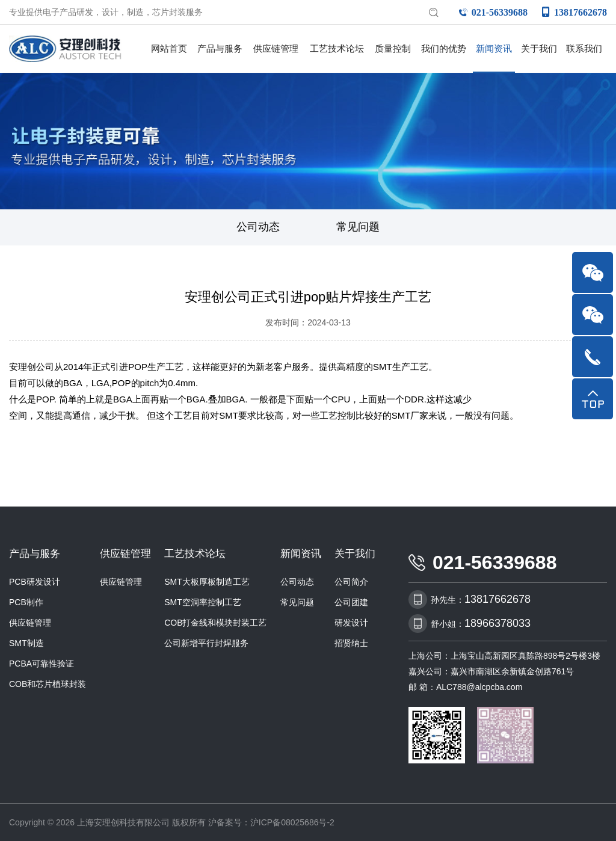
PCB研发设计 (35, 581)
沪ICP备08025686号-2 (292, 821)
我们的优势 (444, 48)
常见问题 (358, 226)
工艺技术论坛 (337, 48)
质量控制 (393, 48)
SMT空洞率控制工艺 (203, 601)
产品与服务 (220, 48)
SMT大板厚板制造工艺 (207, 581)
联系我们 (584, 48)
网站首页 (169, 48)
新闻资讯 (494, 48)
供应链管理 (276, 48)
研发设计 (351, 621)
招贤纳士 (351, 642)
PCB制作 (26, 601)
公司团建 (351, 601)
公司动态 (258, 226)
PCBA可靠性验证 (42, 662)
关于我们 (539, 48)
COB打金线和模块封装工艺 (215, 621)
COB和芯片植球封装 (48, 683)
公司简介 (351, 581)
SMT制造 (26, 642)
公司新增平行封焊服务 (206, 642)
